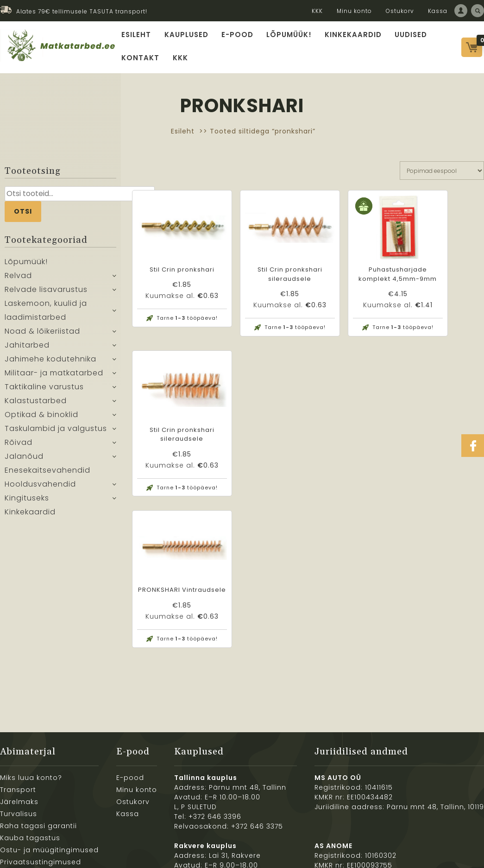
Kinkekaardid (349, 35)
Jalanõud (24, 459)
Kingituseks (27, 501)
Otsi (23, 214)
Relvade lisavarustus (46, 293)
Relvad (18, 279)
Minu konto (354, 11)
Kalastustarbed (36, 404)
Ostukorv (400, 11)
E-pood (237, 35)
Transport (18, 680)
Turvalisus (19, 704)
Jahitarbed (27, 348)
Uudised (406, 35)
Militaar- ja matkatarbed (54, 376)
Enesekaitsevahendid (47, 473)
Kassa (438, 11)
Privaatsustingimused (41, 753)
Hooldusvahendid (40, 487)
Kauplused (187, 35)
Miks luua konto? (31, 668)
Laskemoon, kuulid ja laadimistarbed (46, 314)
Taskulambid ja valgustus (56, 432)
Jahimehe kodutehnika (50, 362)
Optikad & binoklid (41, 418)
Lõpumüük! (287, 35)
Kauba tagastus (30, 729)
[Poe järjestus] (442, 173)
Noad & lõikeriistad (42, 334)
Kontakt (141, 60)
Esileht (138, 35)
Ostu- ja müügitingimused (49, 741)
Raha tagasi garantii (38, 716)
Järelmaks (19, 692)
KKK (317, 11)
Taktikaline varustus (44, 390)
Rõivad (19, 446)
